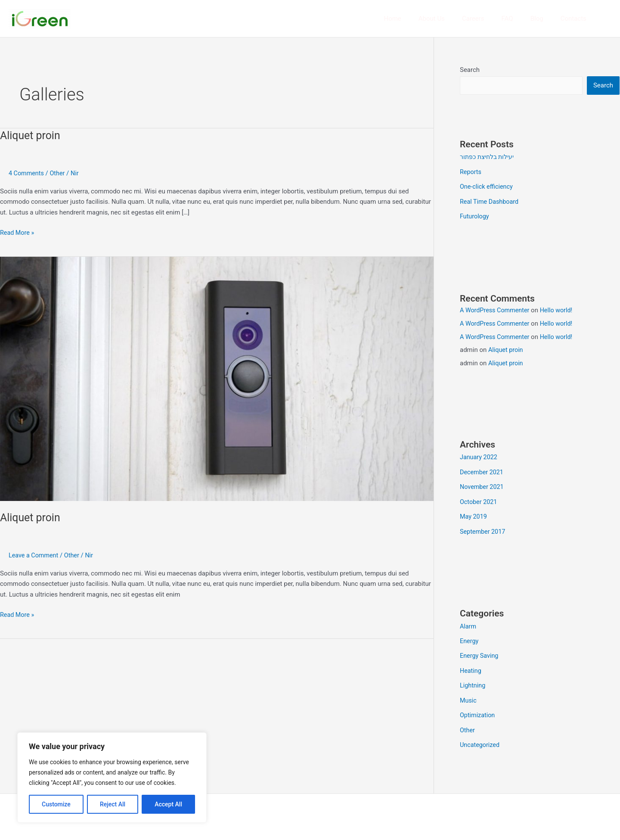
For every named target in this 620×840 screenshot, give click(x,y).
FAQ (518, 19)
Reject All (113, 804)
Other (59, 173)
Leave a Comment (35, 555)
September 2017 (484, 529)
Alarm (468, 623)
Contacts (576, 19)
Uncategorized (480, 740)
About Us (451, 19)
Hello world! (560, 309)
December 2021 (483, 471)
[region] (112, 778)
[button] (608, 19)
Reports (471, 172)
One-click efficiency (487, 187)
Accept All (168, 804)
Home (416, 19)
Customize (56, 804)
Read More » (18, 232)
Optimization (478, 710)
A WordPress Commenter (496, 309)
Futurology (475, 215)
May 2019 (474, 514)
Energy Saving (480, 652)
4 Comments (27, 173)
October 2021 (479, 500)
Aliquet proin (31, 135)
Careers (488, 19)
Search (470, 70)
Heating (471, 667)
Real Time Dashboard (490, 201)
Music (469, 696)
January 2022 (479, 456)
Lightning (473, 681)
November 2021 (483, 485)
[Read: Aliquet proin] (217, 378)
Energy (470, 638)
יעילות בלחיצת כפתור (489, 157)
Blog (543, 19)
